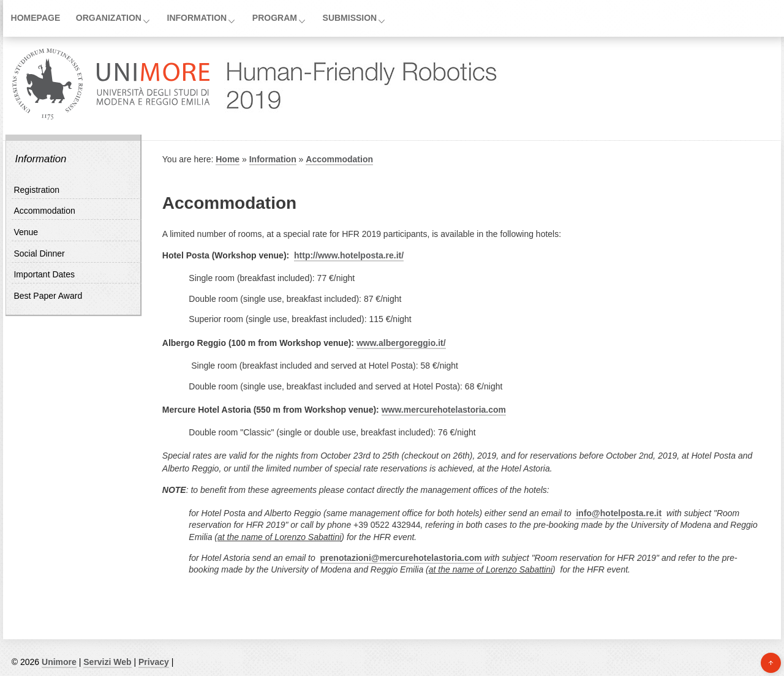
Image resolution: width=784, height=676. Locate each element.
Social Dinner (39, 254)
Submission (350, 18)
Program (275, 18)
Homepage (36, 18)
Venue (26, 232)
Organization (109, 18)
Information (197, 18)
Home (228, 159)
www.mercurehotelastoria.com (444, 410)
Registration (36, 190)
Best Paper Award (48, 296)
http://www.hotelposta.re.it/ (349, 255)
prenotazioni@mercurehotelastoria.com (401, 558)
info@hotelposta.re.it (619, 513)
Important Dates (44, 274)
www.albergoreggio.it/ (401, 343)
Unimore (59, 662)
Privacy (154, 662)
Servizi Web (107, 662)
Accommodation (44, 211)
